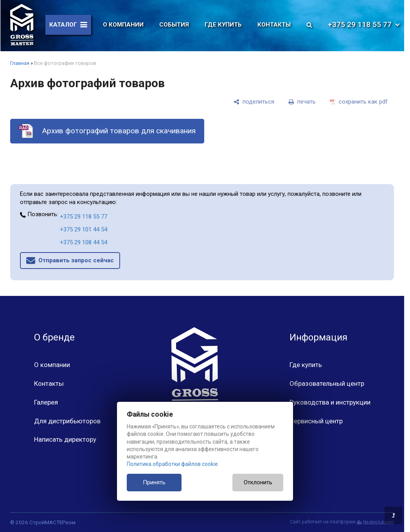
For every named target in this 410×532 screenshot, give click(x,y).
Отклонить (258, 482)
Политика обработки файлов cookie (172, 464)
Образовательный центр (327, 383)
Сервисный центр (316, 421)
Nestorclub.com (379, 522)
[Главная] (22, 25)
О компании (123, 25)
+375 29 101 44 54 (84, 229)
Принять (154, 482)
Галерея (46, 402)
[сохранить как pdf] (359, 102)
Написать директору (65, 439)
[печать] (302, 102)
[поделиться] (254, 102)
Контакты (274, 25)
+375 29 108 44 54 (84, 242)
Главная (20, 63)
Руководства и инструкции (330, 402)
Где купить (223, 25)
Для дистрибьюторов (67, 421)
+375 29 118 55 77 (364, 24)
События (174, 25)
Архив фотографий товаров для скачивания (119, 131)
